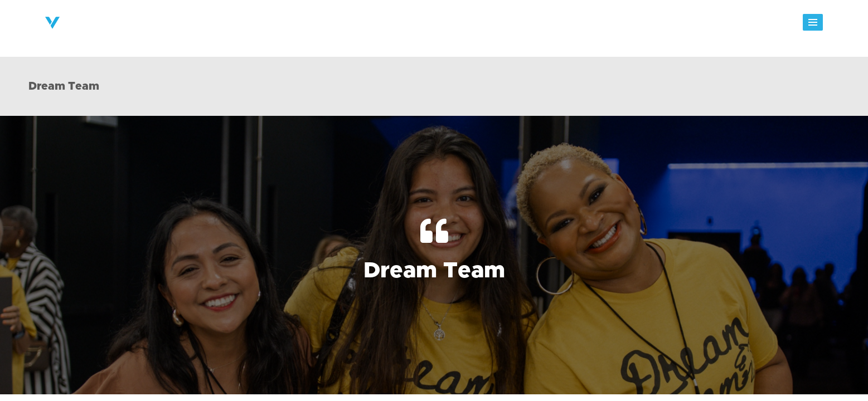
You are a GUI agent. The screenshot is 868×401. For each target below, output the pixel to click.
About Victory (324, 26)
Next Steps (450, 26)
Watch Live (708, 26)
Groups (505, 26)
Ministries (389, 26)
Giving (655, 26)
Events (551, 26)
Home (266, 26)
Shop (759, 26)
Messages (604, 26)
